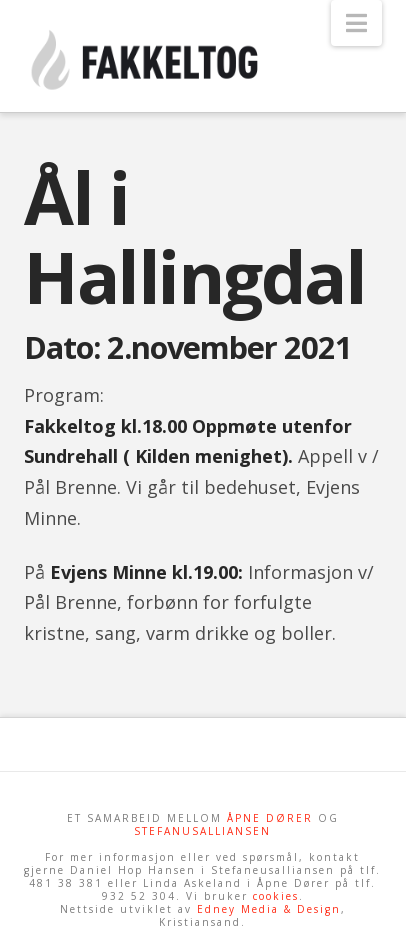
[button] (356, 23)
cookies (276, 896)
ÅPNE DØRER (270, 818)
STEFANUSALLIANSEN (202, 831)
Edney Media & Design (269, 909)
